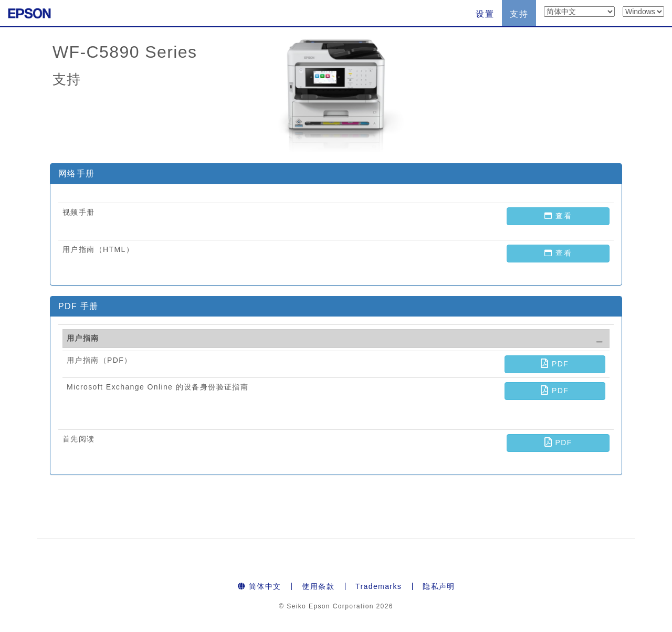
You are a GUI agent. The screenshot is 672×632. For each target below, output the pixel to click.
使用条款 (318, 586)
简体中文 (259, 586)
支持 (519, 14)
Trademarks (379, 586)
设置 (485, 14)
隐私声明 (439, 586)
